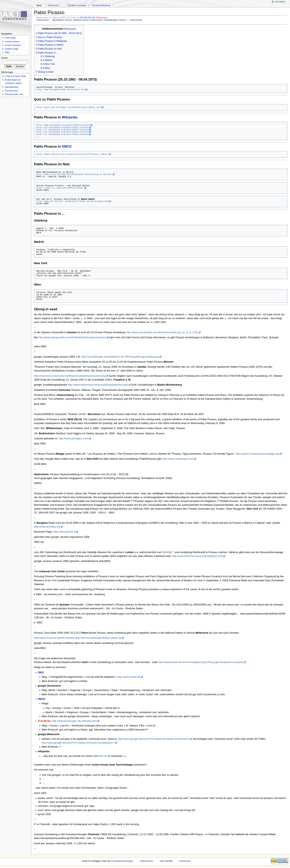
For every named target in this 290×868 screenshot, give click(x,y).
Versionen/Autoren (101, 5)
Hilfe (7, 52)
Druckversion (12, 91)
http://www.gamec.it (64, 532)
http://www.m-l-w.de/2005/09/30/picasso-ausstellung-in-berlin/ (74, 174)
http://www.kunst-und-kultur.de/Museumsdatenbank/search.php (70, 376)
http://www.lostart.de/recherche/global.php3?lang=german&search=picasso (201, 662)
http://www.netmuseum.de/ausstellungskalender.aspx (98, 385)
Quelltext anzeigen (77, 5)
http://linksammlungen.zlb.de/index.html (75, 721)
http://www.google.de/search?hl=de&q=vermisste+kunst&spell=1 (78, 743)
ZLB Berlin (44, 721)
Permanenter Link (14, 94)
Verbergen (70, 29)
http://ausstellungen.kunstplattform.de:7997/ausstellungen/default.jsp (120, 357)
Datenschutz (147, 861)
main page (10, 38)
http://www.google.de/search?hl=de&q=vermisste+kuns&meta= (153, 739)
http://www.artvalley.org (47, 527)
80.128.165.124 (88, 18)
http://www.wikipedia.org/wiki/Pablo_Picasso (63, 125)
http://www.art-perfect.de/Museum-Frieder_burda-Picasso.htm (72, 201)
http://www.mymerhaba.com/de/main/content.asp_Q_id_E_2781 (162, 332)
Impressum (185, 861)
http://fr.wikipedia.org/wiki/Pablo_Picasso (62, 130)
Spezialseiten (12, 87)
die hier (104, 756)
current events (12, 41)
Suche (5, 58)
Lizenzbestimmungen (122, 861)
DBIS (41, 672)
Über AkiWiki (166, 861)
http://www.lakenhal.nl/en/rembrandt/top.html (197, 556)
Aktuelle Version (81, 20)
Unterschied (43, 20)
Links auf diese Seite (16, 76)
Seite (39, 5)
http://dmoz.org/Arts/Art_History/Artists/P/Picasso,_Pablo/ (72, 154)
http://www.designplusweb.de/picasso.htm (61, 90)
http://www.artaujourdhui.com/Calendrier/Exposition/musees (72, 337)
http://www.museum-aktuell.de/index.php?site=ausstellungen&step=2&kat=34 (78, 638)
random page (12, 49)
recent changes (13, 45)
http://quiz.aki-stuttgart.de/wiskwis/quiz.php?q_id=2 (69, 107)
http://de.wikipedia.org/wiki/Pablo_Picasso (62, 127)
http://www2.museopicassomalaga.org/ (258, 454)
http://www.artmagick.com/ (74, 439)
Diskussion (102, 18)
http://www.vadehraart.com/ (178, 459)
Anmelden (280, 2)
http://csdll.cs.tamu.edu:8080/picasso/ (60, 188)
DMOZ (67, 146)
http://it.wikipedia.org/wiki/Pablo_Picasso (62, 134)
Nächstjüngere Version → (117, 20)
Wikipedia (69, 117)
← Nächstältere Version (61, 20)
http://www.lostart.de (129, 677)
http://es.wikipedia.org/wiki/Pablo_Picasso (62, 132)
